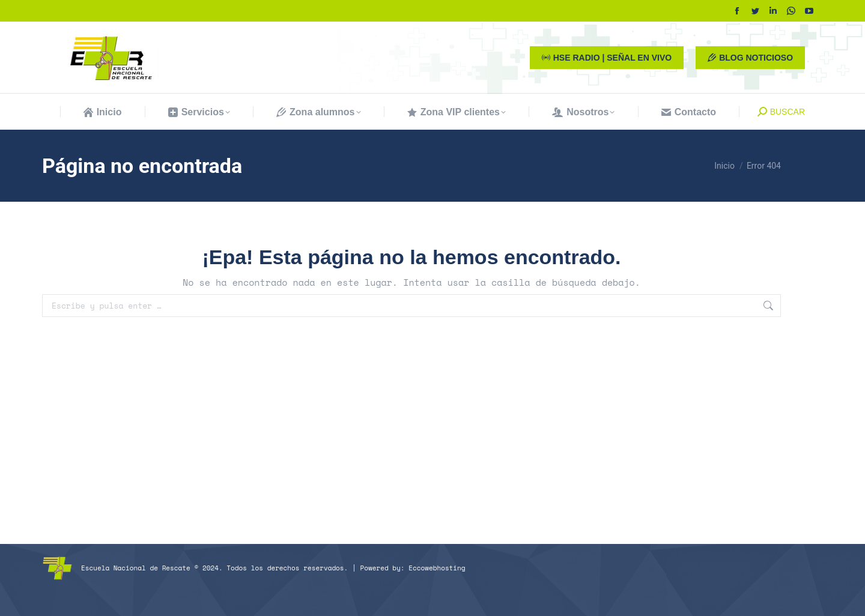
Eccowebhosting (437, 568)
